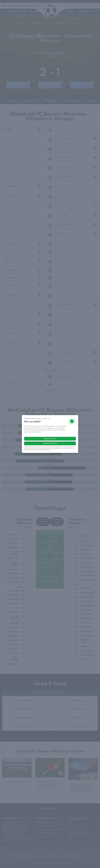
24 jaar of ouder (50, 439)
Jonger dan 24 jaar (50, 443)
